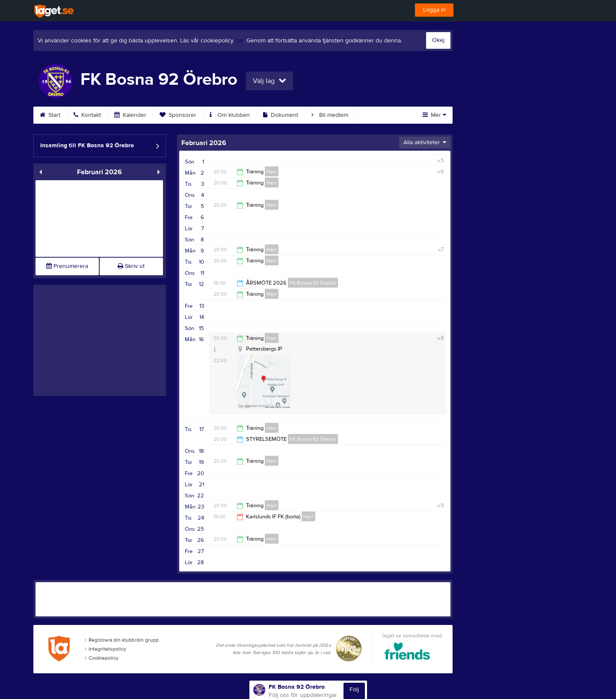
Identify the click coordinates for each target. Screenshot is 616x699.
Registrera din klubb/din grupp (122, 640)
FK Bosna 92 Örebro (313, 283)
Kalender (130, 115)
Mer (434, 115)
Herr (272, 172)
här (239, 41)
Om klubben (230, 115)
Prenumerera (67, 266)
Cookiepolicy (102, 658)
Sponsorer (178, 115)
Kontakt (87, 115)
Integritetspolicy (105, 649)
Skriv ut (131, 266)
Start (50, 115)
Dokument (281, 115)
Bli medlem (330, 115)
